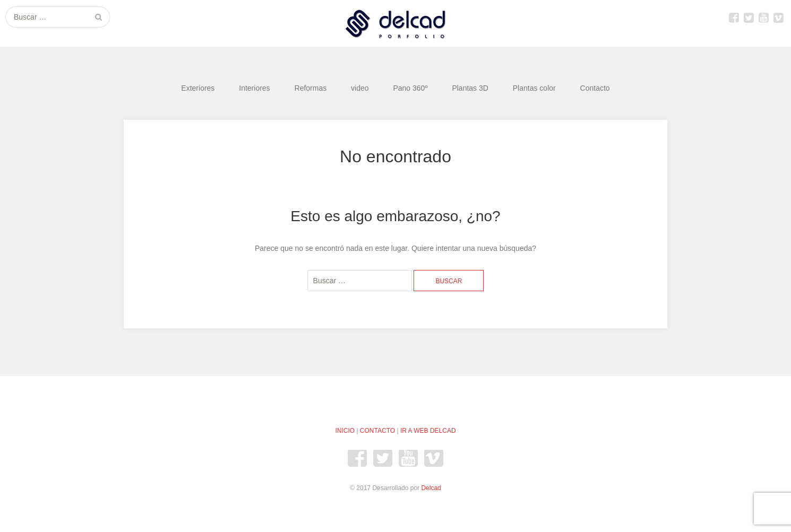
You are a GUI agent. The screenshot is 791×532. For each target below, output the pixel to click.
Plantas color (534, 88)
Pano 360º (410, 88)
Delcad (431, 488)
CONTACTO (377, 431)
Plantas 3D (470, 88)
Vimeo (778, 18)
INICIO (345, 431)
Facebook (734, 18)
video (360, 88)
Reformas (311, 88)
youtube (763, 18)
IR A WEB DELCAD (428, 431)
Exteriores (198, 88)
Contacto (595, 88)
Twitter (749, 18)
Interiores (254, 88)
